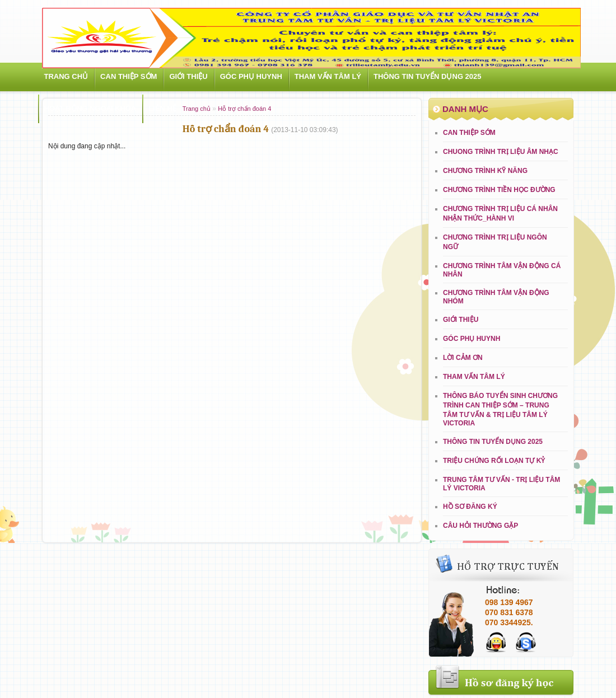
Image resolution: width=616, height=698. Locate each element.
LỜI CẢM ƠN (463, 358)
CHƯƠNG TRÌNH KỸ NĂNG (485, 171)
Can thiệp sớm (129, 76)
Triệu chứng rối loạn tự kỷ (494, 461)
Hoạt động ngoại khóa (90, 108)
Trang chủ (66, 76)
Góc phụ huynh (251, 76)
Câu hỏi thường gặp (480, 526)
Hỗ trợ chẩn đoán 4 (244, 109)
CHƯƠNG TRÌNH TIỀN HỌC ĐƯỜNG (499, 190)
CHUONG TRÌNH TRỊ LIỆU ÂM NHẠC (501, 152)
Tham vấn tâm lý (328, 76)
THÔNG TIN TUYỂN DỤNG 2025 (428, 76)
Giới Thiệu (188, 76)
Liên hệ (162, 108)
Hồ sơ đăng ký (470, 507)
